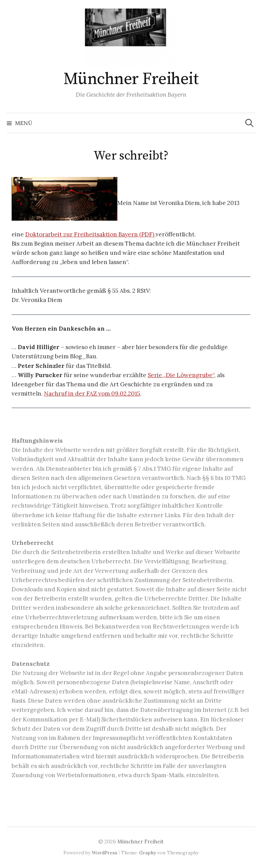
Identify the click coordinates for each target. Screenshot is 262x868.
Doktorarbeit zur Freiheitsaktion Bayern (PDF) (90, 234)
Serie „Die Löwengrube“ (181, 375)
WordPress (105, 853)
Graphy (148, 853)
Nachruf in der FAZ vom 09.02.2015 (92, 394)
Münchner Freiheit (131, 79)
